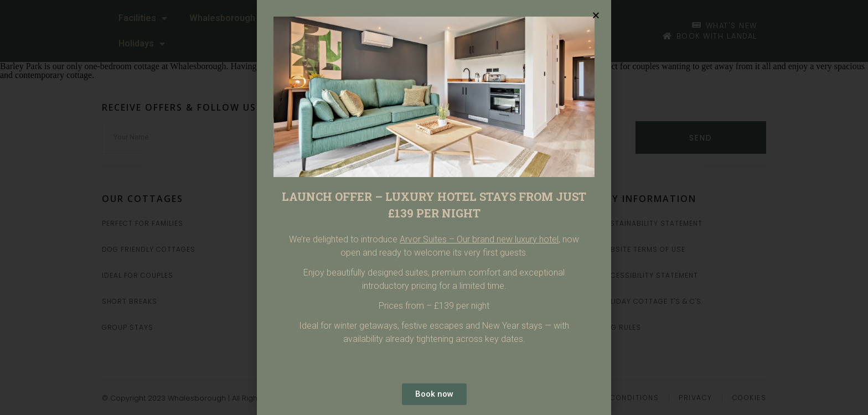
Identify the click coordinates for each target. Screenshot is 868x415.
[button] (596, 15)
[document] (434, 207)
